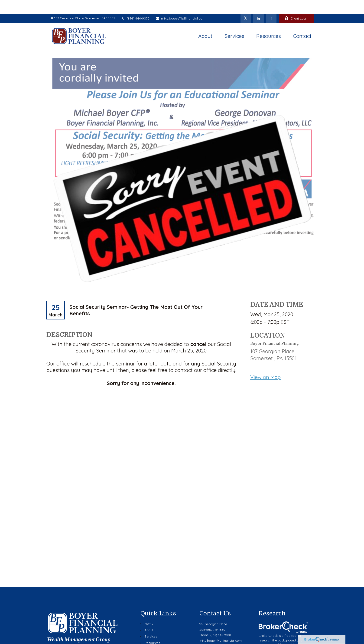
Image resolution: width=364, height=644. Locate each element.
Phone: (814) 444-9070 (215, 621)
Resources (152, 629)
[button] (205, 22)
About (149, 616)
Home (149, 610)
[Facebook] (271, 5)
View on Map (265, 364)
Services (151, 623)
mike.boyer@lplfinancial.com (180, 5)
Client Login (296, 5)
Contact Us (153, 642)
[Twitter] (246, 5)
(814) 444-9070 (135, 5)
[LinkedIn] (258, 5)
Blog (148, 635)
